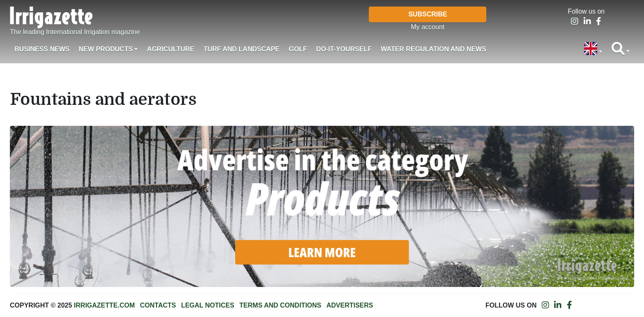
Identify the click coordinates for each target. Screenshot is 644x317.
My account (428, 27)
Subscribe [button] (428, 14)
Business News (42, 49)
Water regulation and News (434, 49)
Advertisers (350, 305)
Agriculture (171, 49)
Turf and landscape (241, 49)
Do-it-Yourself (344, 49)
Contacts (158, 305)
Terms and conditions (280, 305)
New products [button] (106, 49)
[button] (593, 49)
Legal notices (208, 305)
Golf (298, 49)
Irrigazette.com (104, 305)
